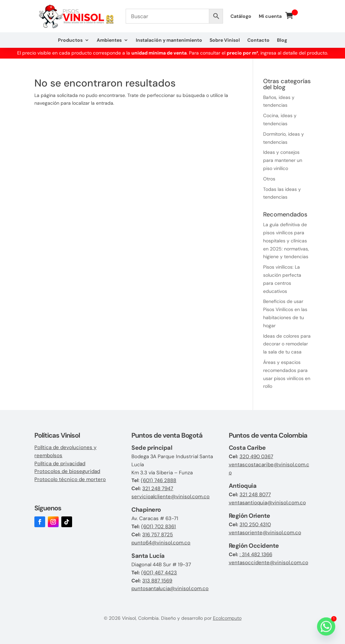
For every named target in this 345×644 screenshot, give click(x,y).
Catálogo (241, 16)
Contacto (258, 40)
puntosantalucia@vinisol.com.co (170, 588)
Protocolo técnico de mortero (70, 479)
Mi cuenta (270, 16)
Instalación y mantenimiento (169, 40)
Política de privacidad (60, 464)
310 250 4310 (255, 524)
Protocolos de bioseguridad (67, 471)
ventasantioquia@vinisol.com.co (267, 503)
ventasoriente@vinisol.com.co (265, 533)
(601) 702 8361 (159, 527)
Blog (282, 40)
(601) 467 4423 (159, 573)
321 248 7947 (158, 488)
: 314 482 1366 (256, 554)
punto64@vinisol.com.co (161, 543)
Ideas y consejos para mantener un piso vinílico (283, 160)
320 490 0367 (256, 456)
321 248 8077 (255, 495)
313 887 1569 (157, 581)
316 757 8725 (158, 535)
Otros (269, 179)
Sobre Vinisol (225, 40)
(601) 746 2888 (159, 480)
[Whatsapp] (326, 626)
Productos (70, 40)
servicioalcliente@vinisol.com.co (170, 497)
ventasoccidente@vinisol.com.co (269, 563)
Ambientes (109, 40)
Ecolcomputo (227, 618)
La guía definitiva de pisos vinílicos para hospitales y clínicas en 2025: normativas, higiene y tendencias (286, 241)
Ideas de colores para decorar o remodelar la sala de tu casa (287, 344)
